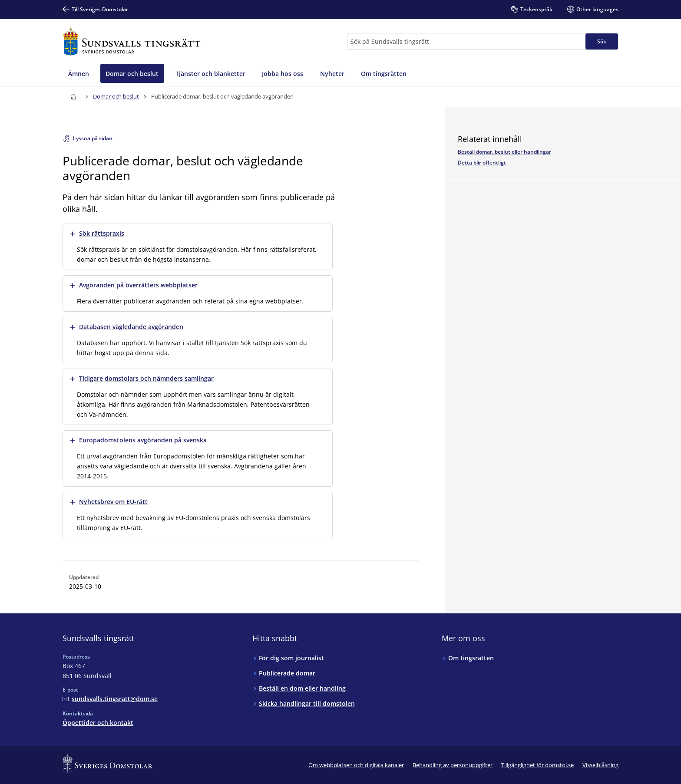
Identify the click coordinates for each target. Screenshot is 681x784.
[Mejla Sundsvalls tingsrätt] (110, 699)
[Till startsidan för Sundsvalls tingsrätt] (132, 41)
